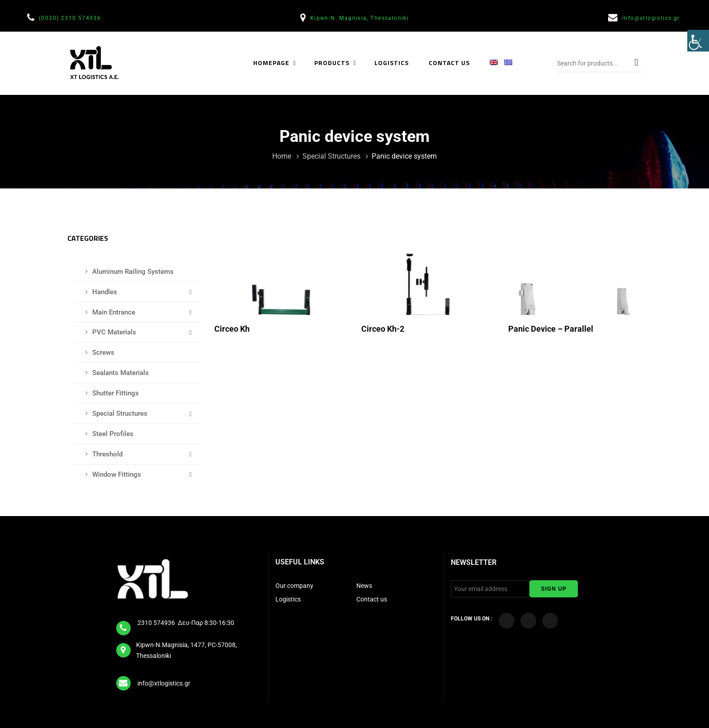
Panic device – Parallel (552, 329)
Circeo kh (233, 329)
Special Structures (332, 156)
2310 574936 (157, 623)
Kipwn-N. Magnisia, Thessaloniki (361, 18)
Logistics (289, 599)
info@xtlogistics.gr (652, 18)
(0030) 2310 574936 (71, 18)
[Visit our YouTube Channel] (528, 621)
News (364, 586)
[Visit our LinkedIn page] (550, 621)
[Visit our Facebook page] (507, 621)
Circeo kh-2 (384, 329)
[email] (124, 681)
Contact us (372, 599)
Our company (294, 586)
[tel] (124, 625)
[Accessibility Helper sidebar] (698, 42)
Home (283, 156)
